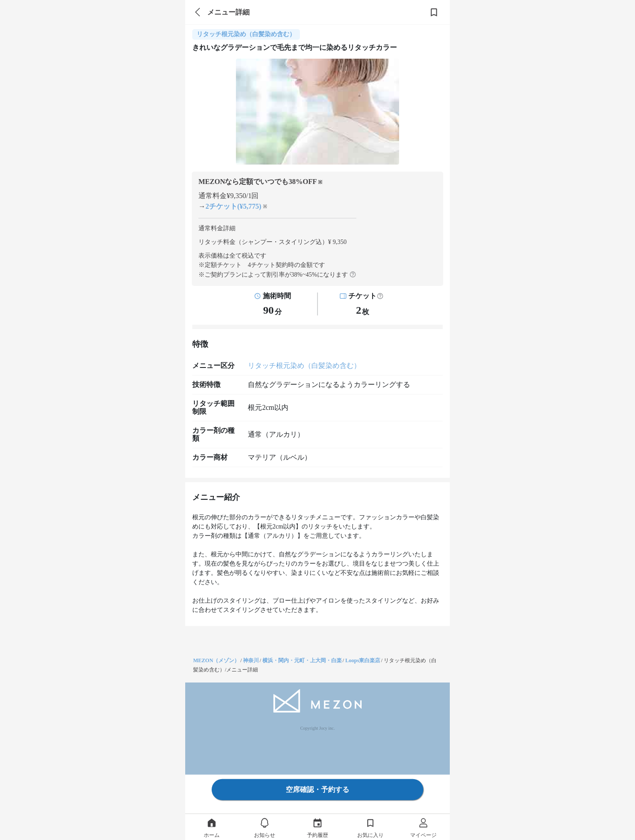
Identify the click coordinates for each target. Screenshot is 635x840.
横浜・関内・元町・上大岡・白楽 (302, 660)
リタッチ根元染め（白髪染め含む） (304, 366)
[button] (380, 296)
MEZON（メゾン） (216, 660)
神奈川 (251, 660)
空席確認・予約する (317, 789)
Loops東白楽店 (363, 660)
